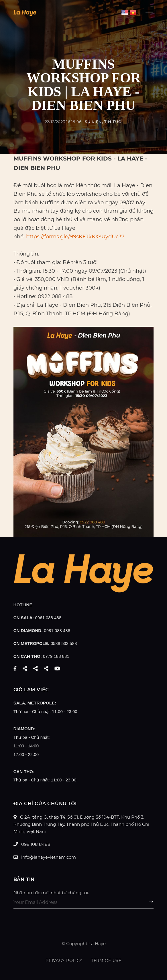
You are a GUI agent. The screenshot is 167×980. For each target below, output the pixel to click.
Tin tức (113, 122)
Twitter (25, 668)
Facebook (15, 668)
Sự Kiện (93, 122)
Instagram (36, 668)
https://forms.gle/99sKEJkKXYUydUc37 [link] (75, 237)
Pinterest (46, 668)
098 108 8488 (32, 844)
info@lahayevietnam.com (45, 857)
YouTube (57, 668)
